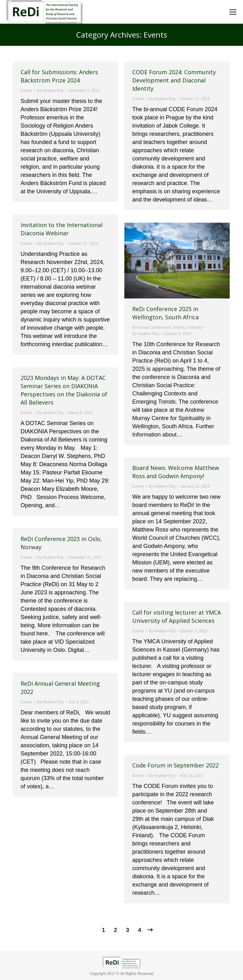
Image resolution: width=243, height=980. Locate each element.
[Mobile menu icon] (233, 12)
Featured (195, 328)
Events (26, 91)
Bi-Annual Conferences (152, 328)
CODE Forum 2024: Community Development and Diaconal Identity (174, 80)
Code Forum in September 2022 (175, 765)
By (50, 91)
